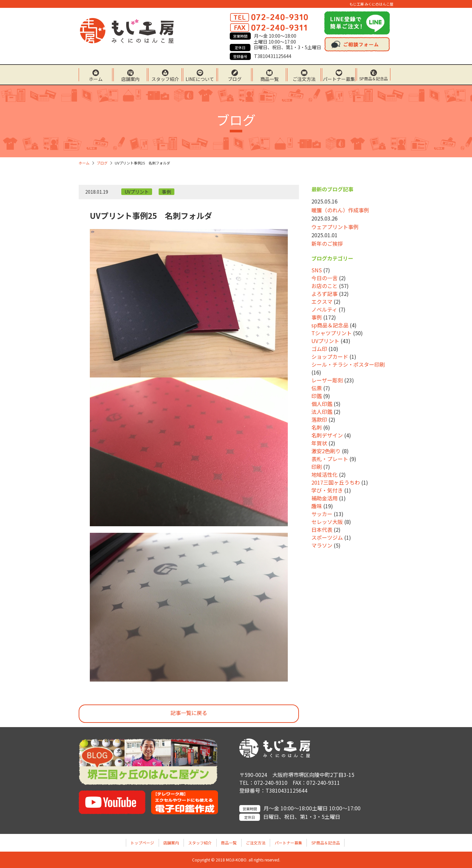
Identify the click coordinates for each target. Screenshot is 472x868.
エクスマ (322, 301)
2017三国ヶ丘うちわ (336, 482)
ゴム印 (319, 349)
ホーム (96, 78)
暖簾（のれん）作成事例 (340, 210)
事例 (167, 192)
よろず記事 (324, 294)
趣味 (317, 506)
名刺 (317, 427)
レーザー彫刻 (327, 380)
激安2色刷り (326, 451)
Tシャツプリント (332, 333)
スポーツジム (327, 537)
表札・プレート (330, 459)
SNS (317, 270)
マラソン (322, 545)
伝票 (317, 388)
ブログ (235, 78)
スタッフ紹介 (165, 78)
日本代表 (322, 530)
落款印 (319, 419)
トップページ (142, 843)
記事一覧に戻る (189, 713)
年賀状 (319, 443)
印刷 (317, 467)
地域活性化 (324, 474)
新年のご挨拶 (327, 243)
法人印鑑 (322, 412)
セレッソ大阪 (327, 522)
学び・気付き (327, 490)
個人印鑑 (322, 404)
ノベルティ (324, 309)
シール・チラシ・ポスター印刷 (348, 364)
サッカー (322, 514)
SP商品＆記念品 (374, 78)
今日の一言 (324, 278)
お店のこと (324, 286)
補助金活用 (324, 498)
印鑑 (317, 396)
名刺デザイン (327, 435)
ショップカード (330, 357)
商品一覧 (269, 78)
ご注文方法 (304, 78)
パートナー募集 (339, 78)
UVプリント (137, 192)
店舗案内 (130, 78)
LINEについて (200, 78)
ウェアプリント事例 (335, 227)
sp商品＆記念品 (330, 325)
